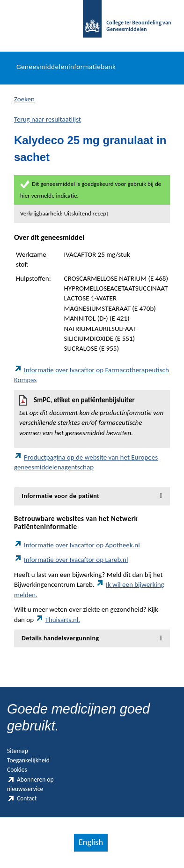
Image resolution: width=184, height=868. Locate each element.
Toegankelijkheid (28, 760)
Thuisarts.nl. (58, 620)
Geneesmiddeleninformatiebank (66, 67)
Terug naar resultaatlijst (48, 119)
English (91, 842)
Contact (22, 798)
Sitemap (18, 751)
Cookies (17, 770)
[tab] (92, 496)
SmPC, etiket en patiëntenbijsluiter (92, 417)
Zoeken (24, 99)
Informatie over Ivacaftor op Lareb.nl (71, 560)
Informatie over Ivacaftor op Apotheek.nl (77, 545)
